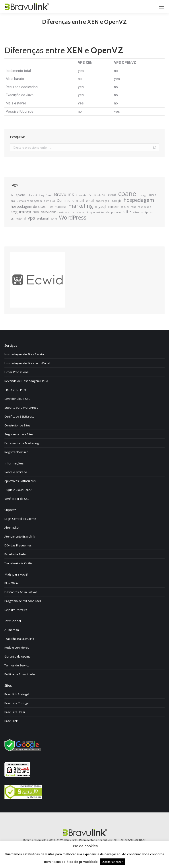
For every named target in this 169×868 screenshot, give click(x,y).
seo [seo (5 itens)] (36, 212)
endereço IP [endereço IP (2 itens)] (103, 201)
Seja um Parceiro (16, 610)
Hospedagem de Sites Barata (24, 354)
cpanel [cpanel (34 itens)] (128, 194)
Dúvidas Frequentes (18, 545)
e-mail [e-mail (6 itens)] (78, 200)
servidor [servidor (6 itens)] (48, 212)
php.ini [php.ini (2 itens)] (125, 207)
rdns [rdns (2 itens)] (133, 207)
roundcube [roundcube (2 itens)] (144, 207)
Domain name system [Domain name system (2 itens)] (29, 201)
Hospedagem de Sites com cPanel (27, 363)
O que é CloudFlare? (18, 490)
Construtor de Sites (17, 425)
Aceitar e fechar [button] (112, 862)
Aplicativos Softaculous (20, 481)
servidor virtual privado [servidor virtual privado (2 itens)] (71, 212)
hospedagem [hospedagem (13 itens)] (139, 200)
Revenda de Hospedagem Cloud (26, 381)
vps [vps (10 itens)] (31, 218)
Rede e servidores (17, 648)
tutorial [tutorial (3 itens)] (21, 218)
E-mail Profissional (17, 372)
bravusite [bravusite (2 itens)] (81, 195)
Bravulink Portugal (17, 694)
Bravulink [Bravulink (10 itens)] (64, 194)
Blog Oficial (12, 583)
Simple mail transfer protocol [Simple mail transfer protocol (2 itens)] (104, 212)
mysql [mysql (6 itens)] (100, 206)
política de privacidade (80, 862)
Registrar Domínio (16, 452)
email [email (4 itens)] (90, 200)
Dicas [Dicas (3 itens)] (153, 195)
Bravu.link (11, 721)
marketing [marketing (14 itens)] (81, 206)
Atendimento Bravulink (20, 536)
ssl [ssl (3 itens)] (13, 218)
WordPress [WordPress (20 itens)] (73, 217)
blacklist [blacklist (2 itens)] (32, 195)
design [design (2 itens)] (143, 195)
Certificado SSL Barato (19, 416)
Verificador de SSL (17, 499)
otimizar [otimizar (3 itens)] (113, 207)
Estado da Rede (15, 554)
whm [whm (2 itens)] (54, 219)
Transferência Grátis (18, 563)
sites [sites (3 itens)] (136, 212)
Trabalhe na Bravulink (19, 639)
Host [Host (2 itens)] (50, 207)
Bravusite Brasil (15, 712)
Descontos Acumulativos (21, 592)
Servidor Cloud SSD (17, 399)
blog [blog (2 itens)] (41, 195)
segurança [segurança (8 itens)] (21, 212)
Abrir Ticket (12, 528)
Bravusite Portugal (17, 703)
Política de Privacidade (20, 674)
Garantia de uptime (17, 656)
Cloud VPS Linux (15, 390)
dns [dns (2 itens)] (13, 201)
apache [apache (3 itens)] (21, 195)
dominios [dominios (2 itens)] (49, 201)
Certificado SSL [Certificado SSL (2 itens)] (97, 195)
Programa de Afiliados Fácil (23, 601)
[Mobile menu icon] (161, 7)
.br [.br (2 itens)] (12, 195)
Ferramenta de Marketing (21, 443)
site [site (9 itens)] (127, 212)
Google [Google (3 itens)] (117, 201)
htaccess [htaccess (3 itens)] (61, 207)
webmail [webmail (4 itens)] (43, 218)
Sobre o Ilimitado (16, 472)
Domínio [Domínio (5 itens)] (64, 200)
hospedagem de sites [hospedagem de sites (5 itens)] (28, 206)
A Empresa (12, 630)
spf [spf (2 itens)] (152, 212)
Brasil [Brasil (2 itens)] (49, 195)
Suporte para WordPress (21, 408)
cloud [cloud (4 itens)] (112, 195)
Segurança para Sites (19, 434)
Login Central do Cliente (20, 519)
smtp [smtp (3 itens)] (145, 212)
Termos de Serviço (17, 665)
